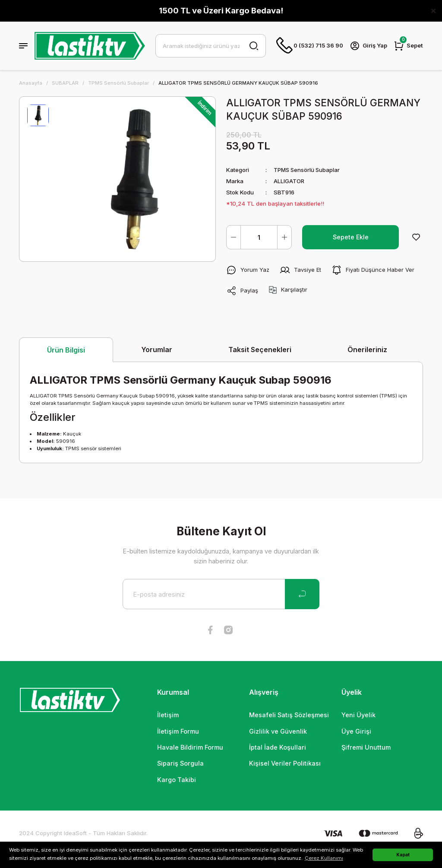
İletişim (168, 715)
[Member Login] (368, 46)
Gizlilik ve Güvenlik (278, 731)
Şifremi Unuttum (366, 747)
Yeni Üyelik (358, 715)
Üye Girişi (356, 731)
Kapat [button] (403, 855)
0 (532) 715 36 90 (309, 46)
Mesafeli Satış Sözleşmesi (289, 715)
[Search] (210, 46)
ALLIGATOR (289, 181)
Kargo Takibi (177, 780)
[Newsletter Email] (221, 594)
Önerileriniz (367, 350)
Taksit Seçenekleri (260, 350)
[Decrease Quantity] (234, 237)
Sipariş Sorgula (180, 763)
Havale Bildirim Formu (190, 747)
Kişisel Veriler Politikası (285, 763)
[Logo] (90, 46)
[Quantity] (259, 237)
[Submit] (302, 594)
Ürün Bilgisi (66, 350)
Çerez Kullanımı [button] (324, 858)
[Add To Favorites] (416, 237)
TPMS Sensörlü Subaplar (308, 170)
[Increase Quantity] (284, 237)
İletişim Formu (178, 731)
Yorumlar (157, 350)
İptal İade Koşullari (278, 747)
